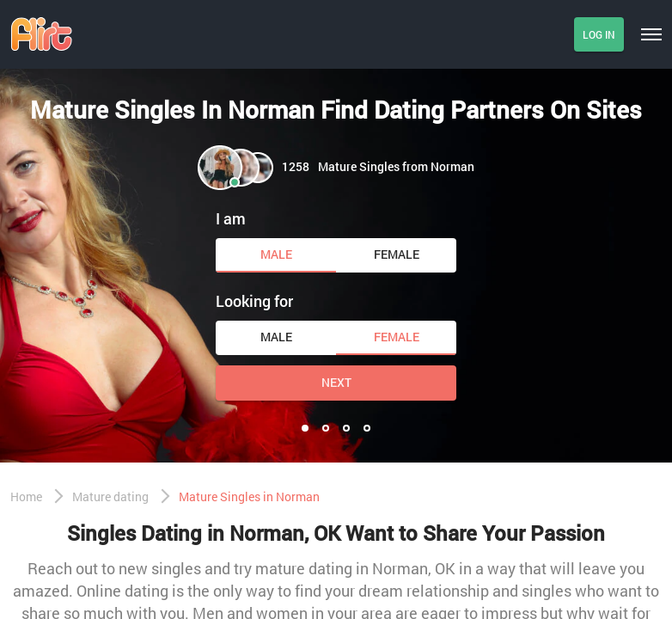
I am (231, 218)
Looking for (254, 301)
